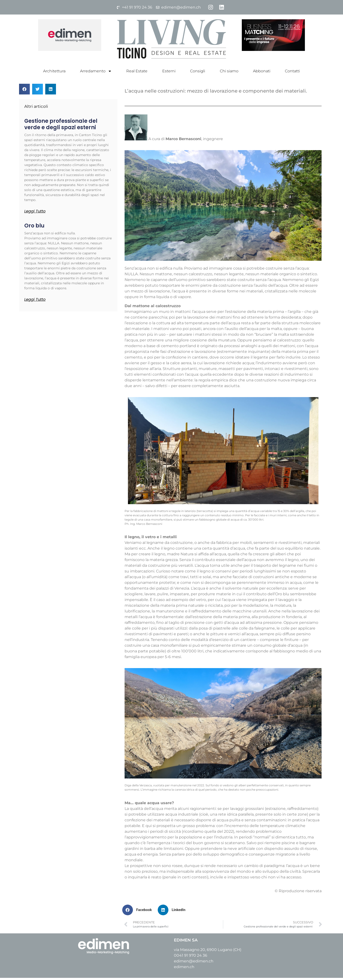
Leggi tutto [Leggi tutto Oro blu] (35, 302)
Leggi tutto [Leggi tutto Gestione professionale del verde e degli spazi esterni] (35, 213)
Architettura (54, 73)
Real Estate (137, 73)
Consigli (198, 73)
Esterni (169, 73)
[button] (24, 91)
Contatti (292, 73)
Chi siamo (229, 73)
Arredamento (96, 73)
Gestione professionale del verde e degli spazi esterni (61, 126)
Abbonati (262, 73)
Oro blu (34, 228)
